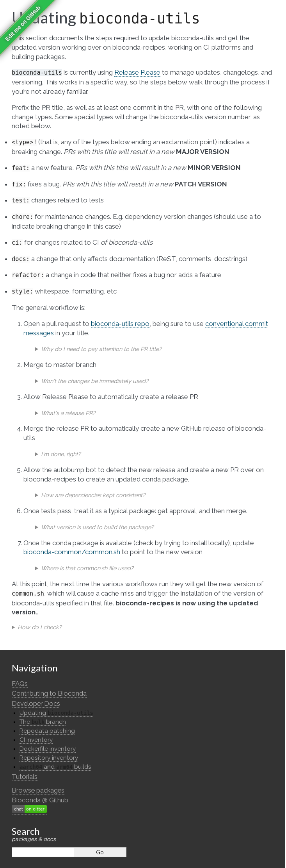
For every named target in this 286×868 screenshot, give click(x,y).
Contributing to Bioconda (49, 693)
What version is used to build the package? (97, 527)
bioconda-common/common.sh (72, 552)
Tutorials (25, 777)
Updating (56, 713)
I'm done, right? (61, 454)
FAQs (20, 684)
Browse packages (38, 790)
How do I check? (40, 627)
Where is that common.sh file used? (87, 568)
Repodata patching (47, 731)
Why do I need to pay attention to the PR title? (101, 349)
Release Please (137, 72)
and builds (55, 767)
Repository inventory (49, 758)
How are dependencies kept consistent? (93, 495)
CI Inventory (36, 740)
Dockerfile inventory (48, 749)
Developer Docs (36, 703)
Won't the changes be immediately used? (95, 381)
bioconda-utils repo (120, 324)
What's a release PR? (68, 413)
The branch (43, 722)
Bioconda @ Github (40, 800)
